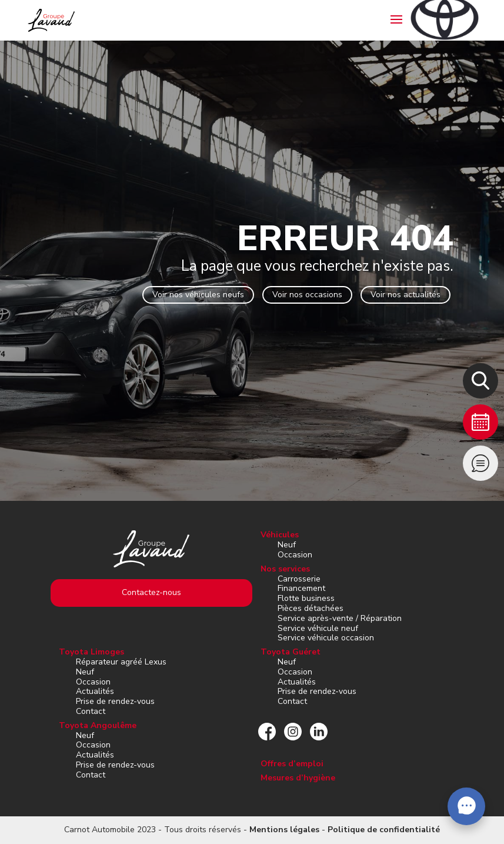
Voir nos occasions (307, 295)
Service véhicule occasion (326, 638)
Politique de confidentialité (384, 830)
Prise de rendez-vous (115, 701)
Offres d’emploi (292, 764)
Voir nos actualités (405, 295)
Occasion (295, 555)
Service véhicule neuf (318, 628)
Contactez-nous (151, 592)
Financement (301, 588)
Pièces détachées (311, 608)
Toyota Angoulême (98, 725)
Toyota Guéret (291, 652)
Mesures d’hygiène (298, 778)
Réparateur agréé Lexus (121, 662)
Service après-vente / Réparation (340, 618)
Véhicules (280, 535)
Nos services (285, 569)
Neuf (287, 545)
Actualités (95, 691)
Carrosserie (299, 579)
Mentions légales (284, 830)
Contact (91, 711)
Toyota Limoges (91, 652)
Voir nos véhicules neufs (198, 295)
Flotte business (306, 598)
